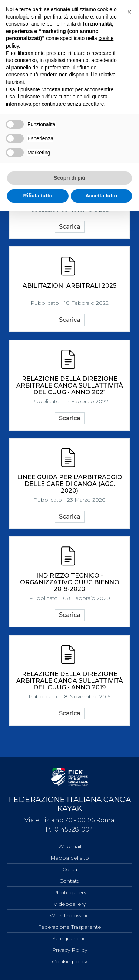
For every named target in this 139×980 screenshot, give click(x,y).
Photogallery (70, 892)
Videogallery (70, 904)
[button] (129, 12)
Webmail (70, 846)
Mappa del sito (70, 858)
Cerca (70, 869)
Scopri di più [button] (69, 178)
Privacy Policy (69, 950)
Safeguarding (69, 938)
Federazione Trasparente (69, 927)
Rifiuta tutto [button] (38, 196)
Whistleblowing (70, 915)
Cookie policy (69, 961)
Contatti (69, 881)
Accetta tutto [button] (101, 196)
